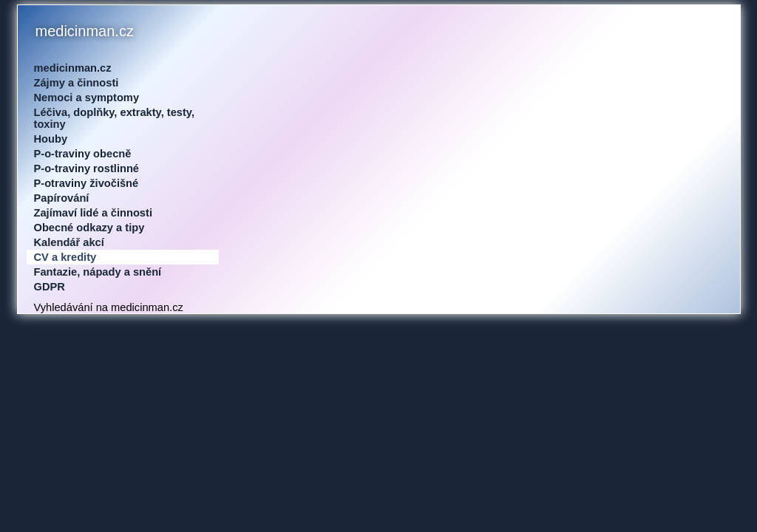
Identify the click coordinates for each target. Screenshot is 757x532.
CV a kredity (65, 257)
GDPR (50, 287)
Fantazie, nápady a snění (98, 272)
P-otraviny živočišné (86, 183)
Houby (51, 139)
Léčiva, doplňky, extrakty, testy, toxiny (115, 118)
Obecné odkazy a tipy (89, 228)
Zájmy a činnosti (77, 83)
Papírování (62, 198)
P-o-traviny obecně (83, 154)
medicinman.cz (73, 68)
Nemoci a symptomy (87, 98)
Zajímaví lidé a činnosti (93, 213)
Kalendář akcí (69, 242)
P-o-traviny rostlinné (87, 168)
